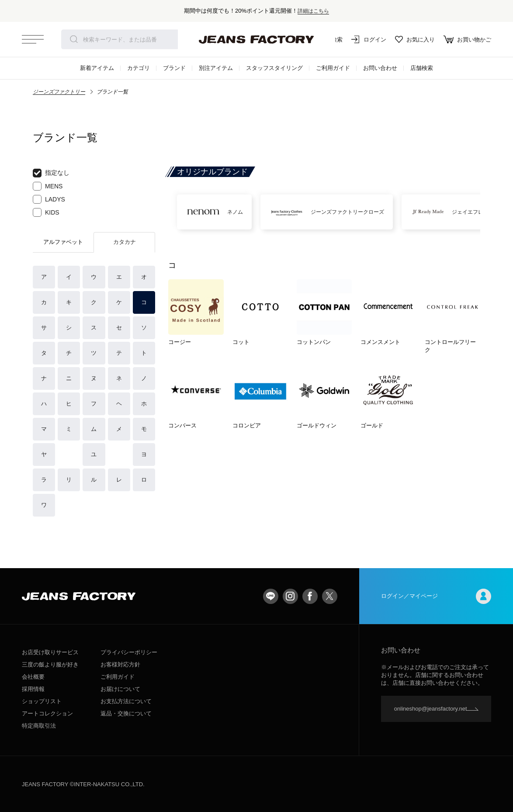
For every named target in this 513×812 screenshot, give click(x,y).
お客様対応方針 (120, 665)
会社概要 (33, 677)
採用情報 (33, 689)
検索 (74, 39)
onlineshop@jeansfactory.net (431, 709)
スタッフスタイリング (274, 68)
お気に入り (415, 39)
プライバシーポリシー (129, 652)
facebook (310, 596)
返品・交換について (126, 713)
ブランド (174, 68)
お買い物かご (467, 39)
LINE (271, 596)
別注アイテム (216, 68)
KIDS (46, 212)
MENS (48, 186)
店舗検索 (422, 68)
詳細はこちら (313, 11)
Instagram (290, 596)
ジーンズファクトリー (59, 92)
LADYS (49, 199)
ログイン (369, 39)
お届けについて (120, 689)
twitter (330, 596)
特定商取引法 (39, 726)
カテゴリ (139, 68)
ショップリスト (42, 701)
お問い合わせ (380, 68)
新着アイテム (97, 68)
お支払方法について (126, 701)
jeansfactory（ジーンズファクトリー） (256, 39)
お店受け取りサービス (50, 652)
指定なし (51, 173)
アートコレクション (47, 713)
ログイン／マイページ (436, 596)
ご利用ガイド (333, 68)
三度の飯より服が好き (50, 665)
